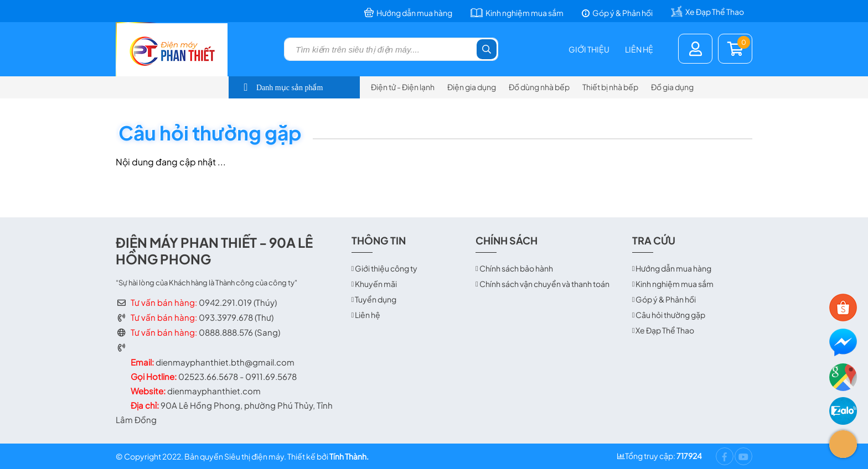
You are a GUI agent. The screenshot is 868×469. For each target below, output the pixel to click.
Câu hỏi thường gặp (670, 315)
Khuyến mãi (376, 284)
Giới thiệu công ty (386, 268)
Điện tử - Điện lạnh (403, 87)
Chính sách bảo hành (516, 268)
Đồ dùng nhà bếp (539, 87)
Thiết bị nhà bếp (610, 87)
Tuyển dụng (376, 299)
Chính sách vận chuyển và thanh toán (544, 284)
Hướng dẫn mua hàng (673, 268)
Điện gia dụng (472, 87)
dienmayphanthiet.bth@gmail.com (225, 362)
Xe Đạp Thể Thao (665, 330)
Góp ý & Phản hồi (666, 299)
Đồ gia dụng (672, 87)
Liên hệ (639, 49)
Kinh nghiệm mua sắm (675, 284)
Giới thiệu (589, 49)
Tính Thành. (349, 456)
